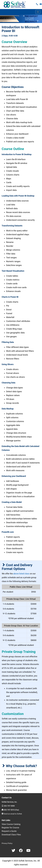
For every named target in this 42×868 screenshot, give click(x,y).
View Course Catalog (11, 824)
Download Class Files (11, 835)
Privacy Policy (7, 843)
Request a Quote (9, 831)
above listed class (21, 574)
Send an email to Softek (13, 814)
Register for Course (10, 828)
